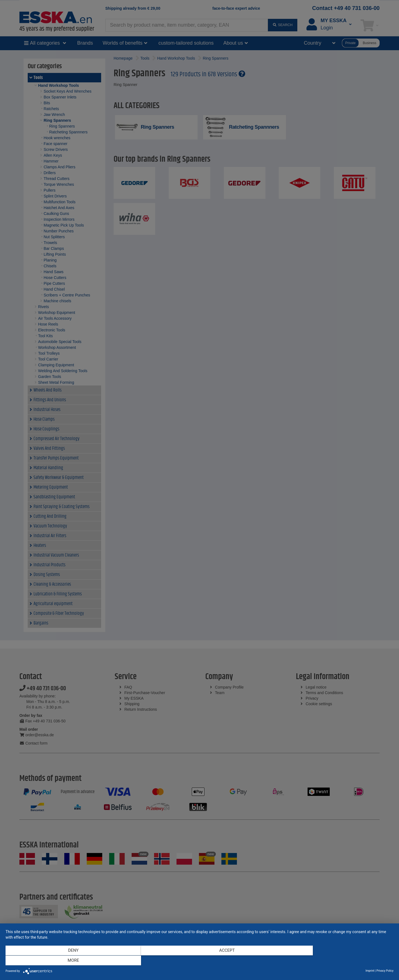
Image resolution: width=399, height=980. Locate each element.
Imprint (370, 971)
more (335, 961)
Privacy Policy (385, 971)
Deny (64, 961)
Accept (199, 961)
